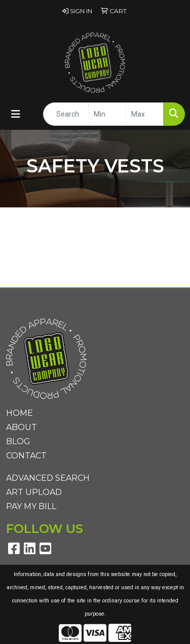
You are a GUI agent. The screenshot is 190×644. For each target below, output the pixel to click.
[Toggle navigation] (16, 114)
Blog (18, 441)
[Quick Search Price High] (145, 114)
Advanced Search (48, 478)
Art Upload (34, 492)
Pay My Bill (31, 506)
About (22, 427)
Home (20, 413)
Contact (26, 456)
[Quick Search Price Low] (107, 114)
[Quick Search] (66, 114)
